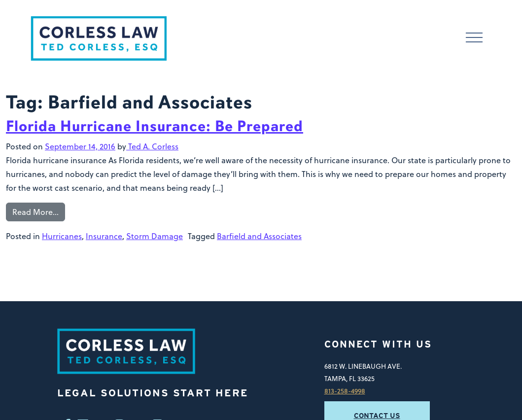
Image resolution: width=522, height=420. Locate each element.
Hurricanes (62, 236)
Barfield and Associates (259, 236)
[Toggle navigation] (474, 39)
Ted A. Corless (152, 146)
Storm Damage (155, 236)
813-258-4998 (345, 391)
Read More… (35, 212)
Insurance (104, 236)
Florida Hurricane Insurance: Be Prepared (155, 126)
